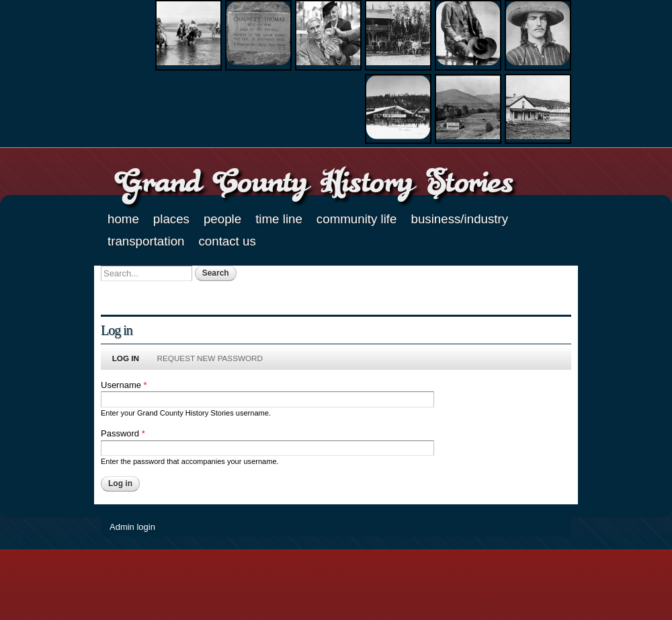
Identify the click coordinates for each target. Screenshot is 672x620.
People (222, 219)
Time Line (279, 219)
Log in (130, 358)
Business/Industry (459, 219)
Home (123, 219)
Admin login (132, 527)
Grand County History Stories (313, 181)
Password (123, 433)
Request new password (210, 358)
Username (124, 385)
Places (171, 219)
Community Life (357, 219)
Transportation (146, 241)
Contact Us (227, 241)
